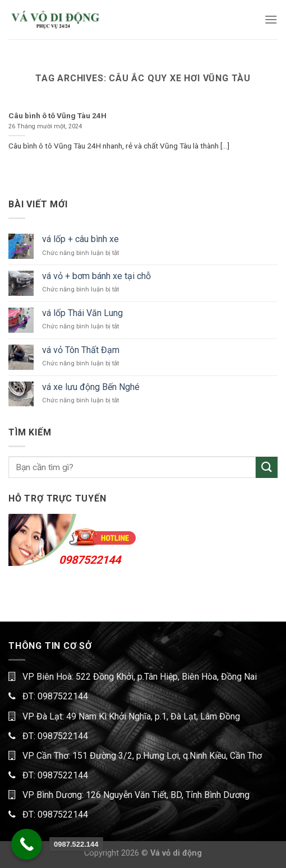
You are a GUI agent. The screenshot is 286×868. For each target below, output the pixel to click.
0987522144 (90, 560)
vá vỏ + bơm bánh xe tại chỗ (96, 276)
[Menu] (271, 19)
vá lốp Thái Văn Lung (82, 313)
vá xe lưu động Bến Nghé (91, 387)
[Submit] (267, 468)
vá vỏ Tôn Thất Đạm (81, 350)
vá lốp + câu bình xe (80, 239)
